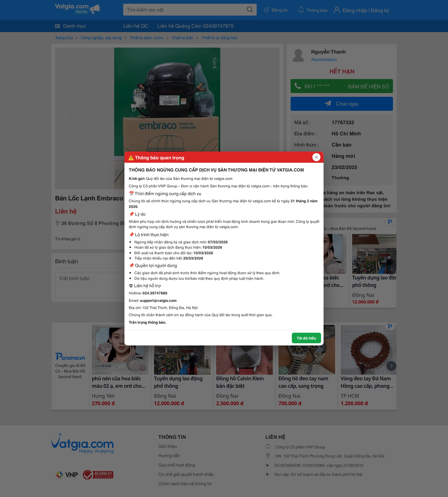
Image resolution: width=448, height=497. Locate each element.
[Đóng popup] (316, 157)
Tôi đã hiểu (306, 338)
